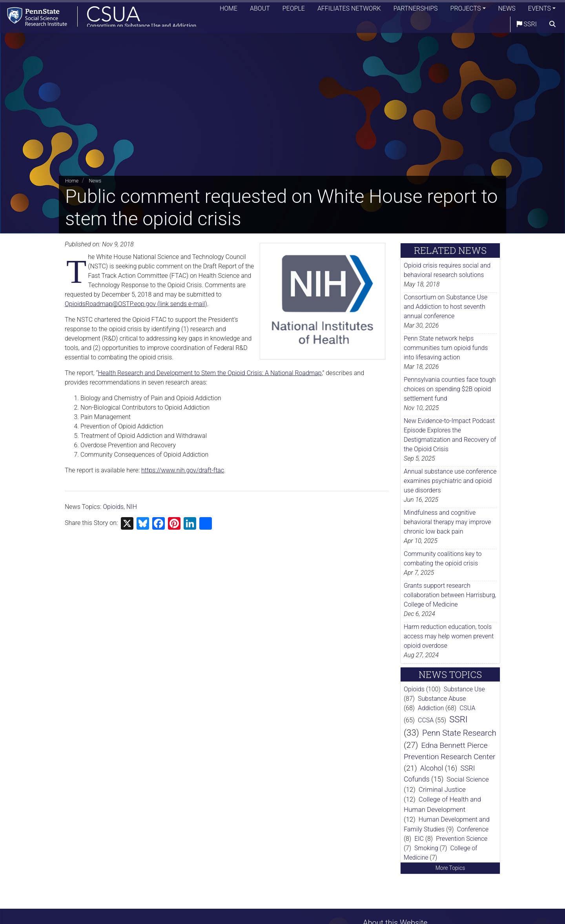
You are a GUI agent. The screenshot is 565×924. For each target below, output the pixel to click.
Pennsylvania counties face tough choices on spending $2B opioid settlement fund (450, 389)
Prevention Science (462, 839)
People (294, 10)
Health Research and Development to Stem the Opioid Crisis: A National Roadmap (210, 373)
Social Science (468, 779)
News (507, 10)
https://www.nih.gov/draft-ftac (183, 470)
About (260, 10)
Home (229, 10)
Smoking (426, 848)
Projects (466, 10)
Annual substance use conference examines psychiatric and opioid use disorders (450, 481)
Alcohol (432, 768)
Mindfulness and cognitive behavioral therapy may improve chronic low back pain (447, 522)
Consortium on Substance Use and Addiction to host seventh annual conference (446, 307)
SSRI (527, 25)
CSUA (467, 708)
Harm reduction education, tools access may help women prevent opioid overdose (449, 636)
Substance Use (464, 689)
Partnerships (416, 10)
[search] (552, 26)
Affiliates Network (349, 10)
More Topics (450, 868)
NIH (132, 507)
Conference (473, 829)
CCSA (426, 720)
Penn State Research (459, 733)
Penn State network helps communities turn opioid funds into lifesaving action (446, 348)
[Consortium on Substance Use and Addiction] (100, 17)
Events (539, 10)
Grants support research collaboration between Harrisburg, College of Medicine (450, 595)
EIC (419, 839)
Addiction (431, 708)
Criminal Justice (442, 789)
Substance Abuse (442, 699)
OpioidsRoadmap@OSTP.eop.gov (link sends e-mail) (136, 304)
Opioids (113, 507)
